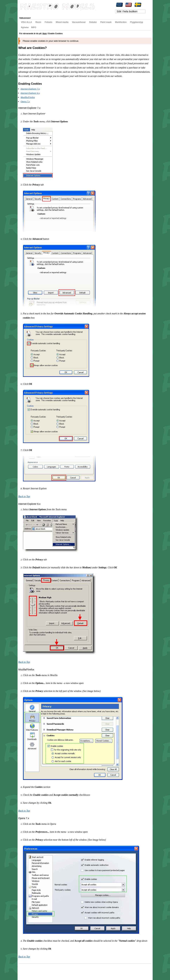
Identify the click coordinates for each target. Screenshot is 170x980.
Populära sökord (39, 970)
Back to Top (24, 496)
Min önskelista (40, 13)
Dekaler (93, 22)
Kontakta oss (69, 970)
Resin (38, 22)
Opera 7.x (25, 101)
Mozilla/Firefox (28, 97)
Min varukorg (55, 13)
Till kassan (68, 13)
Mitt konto (27, 13)
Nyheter (25, 27)
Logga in (91, 13)
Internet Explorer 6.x (30, 93)
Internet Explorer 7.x (30, 89)
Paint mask (106, 22)
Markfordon (121, 22)
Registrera (80, 13)
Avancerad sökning (54, 970)
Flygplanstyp (136, 22)
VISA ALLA (26, 22)
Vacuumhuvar (79, 22)
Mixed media (62, 22)
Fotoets (49, 22)
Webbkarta (27, 970)
